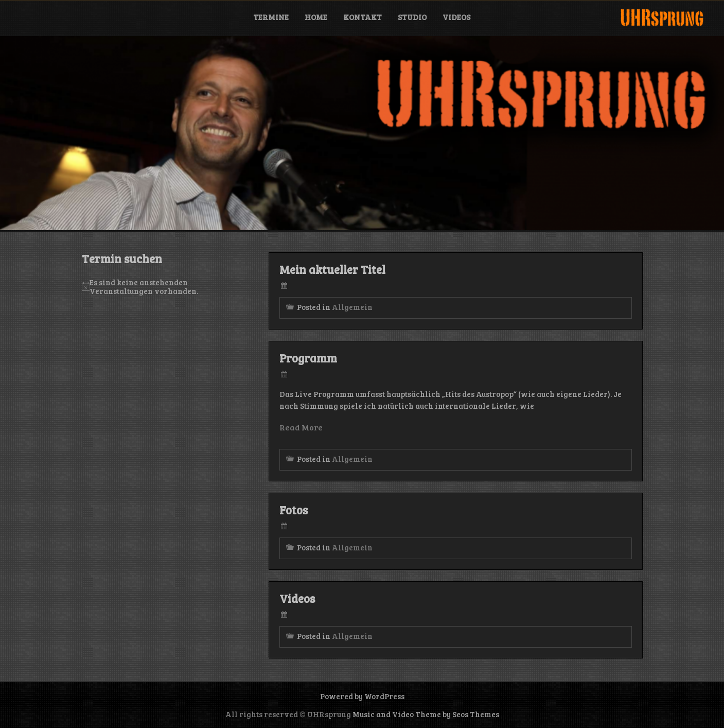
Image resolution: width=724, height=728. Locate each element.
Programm (308, 358)
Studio (412, 17)
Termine (271, 17)
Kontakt (363, 17)
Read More (301, 427)
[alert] (160, 287)
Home (316, 17)
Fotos (294, 510)
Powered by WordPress (362, 696)
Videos (456, 17)
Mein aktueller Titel (332, 269)
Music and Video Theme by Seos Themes (426, 714)
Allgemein (352, 307)
